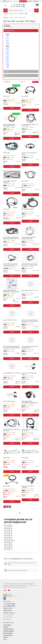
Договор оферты (8, 633)
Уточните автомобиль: (8, 26)
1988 (7, 65)
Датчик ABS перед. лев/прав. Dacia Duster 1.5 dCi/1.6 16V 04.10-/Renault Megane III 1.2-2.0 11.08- (30, 265)
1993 (7, 43)
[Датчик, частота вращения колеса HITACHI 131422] (30, 146)
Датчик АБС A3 (8, 530)
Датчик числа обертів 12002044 (28, 487)
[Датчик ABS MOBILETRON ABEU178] (12, 203)
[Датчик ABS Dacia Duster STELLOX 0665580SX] (12, 313)
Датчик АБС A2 (8, 529)
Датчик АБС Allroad (9, 541)
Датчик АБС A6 (8, 536)
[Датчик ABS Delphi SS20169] (30, 90)
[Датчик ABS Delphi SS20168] (30, 174)
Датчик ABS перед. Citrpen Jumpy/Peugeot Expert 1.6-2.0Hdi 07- (10, 265)
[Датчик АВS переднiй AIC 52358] (30, 203)
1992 (7, 41)
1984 (7, 57)
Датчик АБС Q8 (8, 548)
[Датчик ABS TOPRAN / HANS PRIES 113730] (12, 451)
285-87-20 (17, 6)
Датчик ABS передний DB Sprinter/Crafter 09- (29, 238)
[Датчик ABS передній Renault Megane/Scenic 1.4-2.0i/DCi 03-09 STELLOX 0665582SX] (30, 313)
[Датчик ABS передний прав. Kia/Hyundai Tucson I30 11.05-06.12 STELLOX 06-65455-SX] (12, 231)
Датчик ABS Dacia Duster (10, 320)
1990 (7, 36)
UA (5, 1)
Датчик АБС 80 (8, 525)
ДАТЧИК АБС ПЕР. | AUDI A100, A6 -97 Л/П (30, 430)
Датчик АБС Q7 (8, 546)
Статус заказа (7, 625)
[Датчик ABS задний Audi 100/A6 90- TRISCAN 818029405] (12, 174)
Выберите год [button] (10, 31)
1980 (7, 48)
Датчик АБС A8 (8, 539)
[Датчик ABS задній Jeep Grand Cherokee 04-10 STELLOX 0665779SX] (30, 340)
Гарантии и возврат (9, 631)
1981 (7, 50)
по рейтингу (7, 82)
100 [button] (7, 75)
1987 (7, 63)
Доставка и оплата (8, 629)
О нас (5, 639)
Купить (12, 108)
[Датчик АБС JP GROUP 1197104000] (12, 90)
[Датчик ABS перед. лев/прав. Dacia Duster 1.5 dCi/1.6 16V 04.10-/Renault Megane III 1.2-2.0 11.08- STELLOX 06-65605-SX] (30, 257)
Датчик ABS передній (9, 401)
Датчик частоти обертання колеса (29, 374)
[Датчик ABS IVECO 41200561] (12, 479)
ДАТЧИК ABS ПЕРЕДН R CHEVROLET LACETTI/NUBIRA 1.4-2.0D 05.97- (11, 291)
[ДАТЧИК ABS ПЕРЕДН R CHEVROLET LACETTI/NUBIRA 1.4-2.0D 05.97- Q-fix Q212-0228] (12, 284)
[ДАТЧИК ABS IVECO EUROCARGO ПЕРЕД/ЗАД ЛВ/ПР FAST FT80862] (30, 395)
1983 (7, 55)
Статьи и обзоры (8, 635)
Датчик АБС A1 (8, 527)
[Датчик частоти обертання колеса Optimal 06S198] (30, 366)
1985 (7, 59)
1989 (7, 67)
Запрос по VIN (23, 1)
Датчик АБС (6, 96)
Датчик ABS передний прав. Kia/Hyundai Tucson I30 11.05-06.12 (11, 238)
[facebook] (5, 599)
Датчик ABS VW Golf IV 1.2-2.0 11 (30, 291)
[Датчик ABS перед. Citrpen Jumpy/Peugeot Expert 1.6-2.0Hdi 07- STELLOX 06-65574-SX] (12, 257)
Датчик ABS (25, 96)
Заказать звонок (8, 608)
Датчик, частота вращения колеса (29, 153)
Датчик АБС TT (8, 549)
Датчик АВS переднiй (27, 209)
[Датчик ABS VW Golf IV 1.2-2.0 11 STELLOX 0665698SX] (30, 284)
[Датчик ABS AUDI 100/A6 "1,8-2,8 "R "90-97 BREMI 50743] (30, 118)
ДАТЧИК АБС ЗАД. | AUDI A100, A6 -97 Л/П (12, 430)
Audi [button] (7, 71)
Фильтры (35, 82)
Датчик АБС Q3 (8, 542)
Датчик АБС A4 (8, 532)
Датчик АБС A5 (8, 534)
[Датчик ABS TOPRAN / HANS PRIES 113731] (30, 451)
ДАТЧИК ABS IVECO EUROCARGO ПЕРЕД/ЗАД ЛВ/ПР (30, 402)
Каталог (6, 637)
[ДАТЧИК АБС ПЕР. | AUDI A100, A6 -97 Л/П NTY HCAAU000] (30, 423)
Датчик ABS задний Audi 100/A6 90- (10, 182)
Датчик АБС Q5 (8, 544)
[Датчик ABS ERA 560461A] (12, 146)
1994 (7, 45)
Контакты (30, 1)
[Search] (36, 10)
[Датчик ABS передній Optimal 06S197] (12, 395)
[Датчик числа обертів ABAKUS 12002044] (30, 479)
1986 (7, 61)
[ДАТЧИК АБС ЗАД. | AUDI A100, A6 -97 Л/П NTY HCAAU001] (12, 423)
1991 (7, 38)
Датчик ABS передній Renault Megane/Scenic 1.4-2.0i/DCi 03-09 (30, 321)
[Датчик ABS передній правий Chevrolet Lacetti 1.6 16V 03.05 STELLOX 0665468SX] (12, 340)
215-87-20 (17, 5)
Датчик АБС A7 (8, 537)
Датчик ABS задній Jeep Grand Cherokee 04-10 (30, 347)
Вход (36, 1)
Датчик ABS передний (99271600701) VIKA (9, 125)
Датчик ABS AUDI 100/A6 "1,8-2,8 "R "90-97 (30, 125)
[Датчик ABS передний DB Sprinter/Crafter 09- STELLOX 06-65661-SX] (30, 231)
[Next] (10, 507)
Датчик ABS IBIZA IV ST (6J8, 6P (12, 373)
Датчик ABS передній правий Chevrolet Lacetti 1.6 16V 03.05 (12, 347)
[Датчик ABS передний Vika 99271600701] (12, 118)
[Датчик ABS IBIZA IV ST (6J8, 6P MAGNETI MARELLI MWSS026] (12, 366)
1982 (7, 53)
